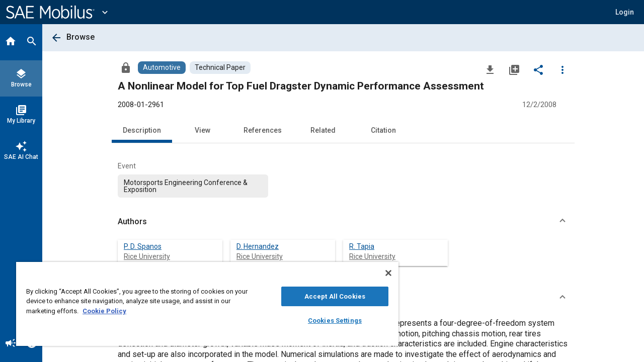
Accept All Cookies (327, 296)
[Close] (379, 273)
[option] (193, 186)
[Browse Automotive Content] (162, 68)
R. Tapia (362, 246)
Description (142, 130)
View (203, 130)
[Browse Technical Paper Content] (220, 68)
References (263, 130)
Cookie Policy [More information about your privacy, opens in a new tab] (104, 311)
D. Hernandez (258, 246)
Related (323, 130)
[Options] (562, 69)
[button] (343, 222)
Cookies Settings (327, 321)
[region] (203, 304)
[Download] (490, 69)
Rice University (147, 256)
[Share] (538, 69)
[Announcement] (11, 344)
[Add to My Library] (514, 69)
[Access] (126, 67)
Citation (383, 130)
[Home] (11, 42)
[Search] (32, 42)
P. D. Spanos (143, 246)
